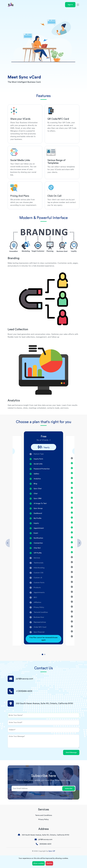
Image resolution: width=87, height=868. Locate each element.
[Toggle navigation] (78, 5)
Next (79, 543)
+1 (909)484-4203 (24, 691)
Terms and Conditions (44, 815)
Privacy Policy (43, 819)
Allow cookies (39, 863)
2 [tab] (45, 654)
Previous (8, 543)
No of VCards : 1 (43, 440)
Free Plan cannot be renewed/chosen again (44, 639)
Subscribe (69, 789)
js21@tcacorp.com (24, 679)
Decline (49, 863)
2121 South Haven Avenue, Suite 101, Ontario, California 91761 (46, 835)
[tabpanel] (43, 538)
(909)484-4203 (45, 844)
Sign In (70, 5)
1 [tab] (42, 654)
